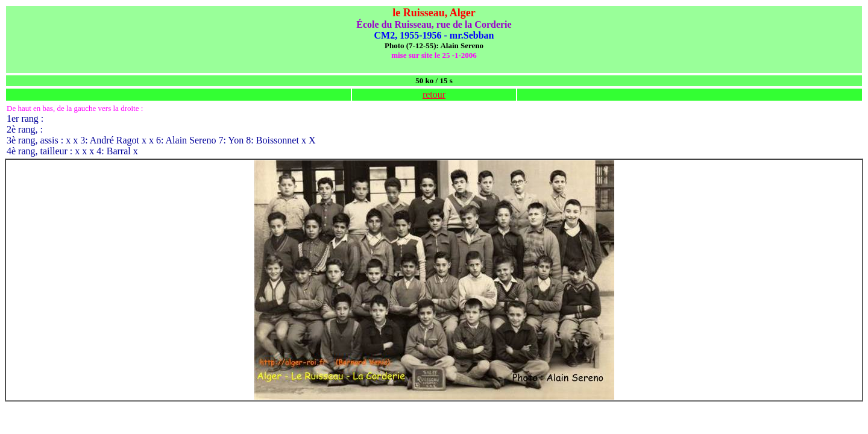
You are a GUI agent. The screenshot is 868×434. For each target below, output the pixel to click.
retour (434, 94)
